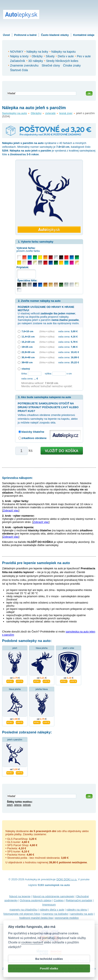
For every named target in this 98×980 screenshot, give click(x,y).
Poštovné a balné (25, 35)
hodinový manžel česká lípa (36, 918)
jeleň (15, 648)
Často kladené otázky (55, 35)
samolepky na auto (82, 914)
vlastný (26, 369)
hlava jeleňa (42, 648)
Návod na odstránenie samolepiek (53, 896)
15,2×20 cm (28, 342)
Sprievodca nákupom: (17, 478)
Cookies (59, 900)
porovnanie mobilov (67, 918)
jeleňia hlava (42, 689)
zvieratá (50, 113)
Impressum (49, 905)
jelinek (27, 805)
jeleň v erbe (69, 648)
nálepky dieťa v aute (52, 910)
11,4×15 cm (28, 336)
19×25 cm (27, 347)
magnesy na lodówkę (55, 914)
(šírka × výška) (47, 331)
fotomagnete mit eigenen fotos (22, 914)
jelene (18, 805)
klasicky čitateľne (33, 432)
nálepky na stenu (77, 910)
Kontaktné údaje (84, 35)
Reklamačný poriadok (79, 900)
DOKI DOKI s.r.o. (67, 879)
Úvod (6, 35)
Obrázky (36, 113)
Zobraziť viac (11, 510)
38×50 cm (27, 362)
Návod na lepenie (20, 896)
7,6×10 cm (27, 331)
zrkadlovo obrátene (34, 438)
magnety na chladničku (23, 910)
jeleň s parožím (15, 740)
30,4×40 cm (28, 357)
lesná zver (66, 113)
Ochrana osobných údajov (36, 900)
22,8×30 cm (28, 352)
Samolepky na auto (14, 113)
